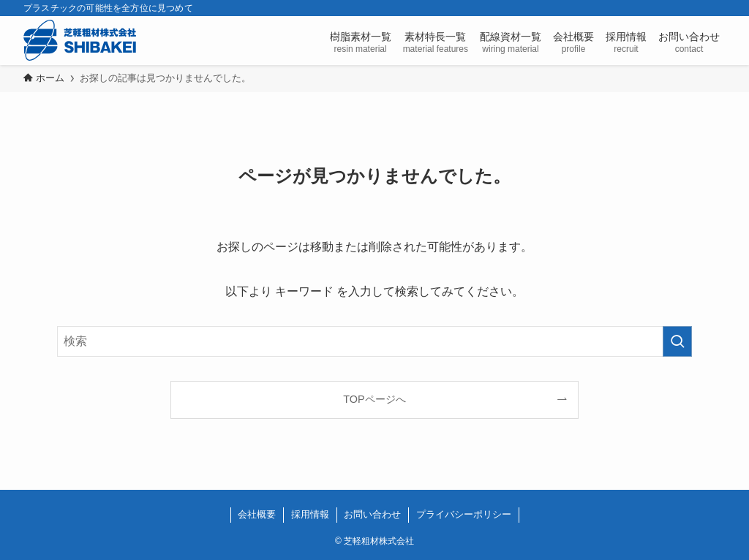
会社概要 (257, 514)
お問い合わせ (372, 514)
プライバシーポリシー (464, 514)
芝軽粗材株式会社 (80, 40)
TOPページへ (374, 399)
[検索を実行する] (677, 341)
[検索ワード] (374, 341)
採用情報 (310, 514)
